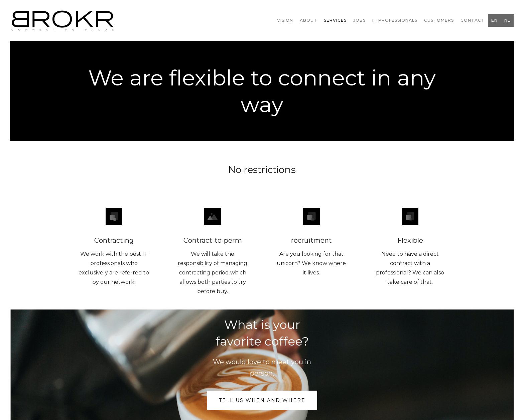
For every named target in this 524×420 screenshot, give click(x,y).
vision (285, 20)
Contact (473, 20)
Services (335, 20)
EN (494, 20)
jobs (359, 20)
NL (507, 20)
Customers (439, 20)
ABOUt (308, 20)
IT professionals (395, 20)
